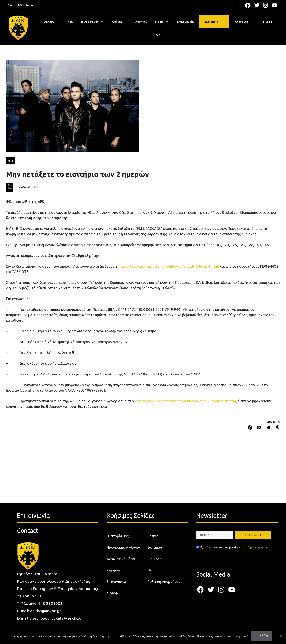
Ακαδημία (246, 22)
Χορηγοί (141, 22)
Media (164, 22)
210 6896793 (29, 596)
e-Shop (267, 22)
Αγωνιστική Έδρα (121, 559)
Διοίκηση (154, 559)
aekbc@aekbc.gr (46, 611)
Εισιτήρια (216, 22)
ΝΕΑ (11, 161)
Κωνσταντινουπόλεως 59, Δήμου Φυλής (53, 581)
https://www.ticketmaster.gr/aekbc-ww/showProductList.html (169, 266)
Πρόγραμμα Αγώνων (123, 547)
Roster (153, 536)
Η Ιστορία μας (118, 536)
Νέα (70, 22)
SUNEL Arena (25, 5)
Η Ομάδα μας (94, 22)
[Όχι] (281, 636)
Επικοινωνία (185, 22)
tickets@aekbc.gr (67, 618)
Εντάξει (262, 636)
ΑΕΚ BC (54, 22)
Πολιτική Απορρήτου (164, 582)
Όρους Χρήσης (258, 547)
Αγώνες (121, 22)
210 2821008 (50, 603)
